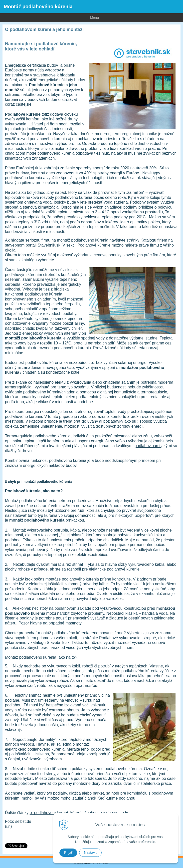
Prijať (68, 853)
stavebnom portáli (21, 245)
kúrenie (104, 245)
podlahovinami (148, 446)
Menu (49, 17)
